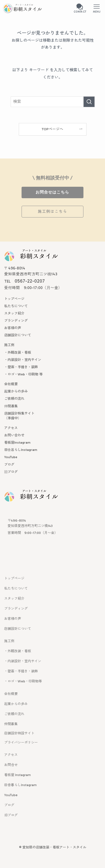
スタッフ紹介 (14, 599)
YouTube (11, 795)
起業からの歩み (16, 704)
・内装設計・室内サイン (23, 661)
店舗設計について (18, 629)
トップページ (14, 578)
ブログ (9, 805)
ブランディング (16, 609)
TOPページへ (53, 129)
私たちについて (16, 588)
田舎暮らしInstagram (20, 785)
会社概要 (11, 694)
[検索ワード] (53, 102)
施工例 (9, 641)
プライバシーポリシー (21, 742)
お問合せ (11, 765)
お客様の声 (13, 619)
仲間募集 (11, 724)
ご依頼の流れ (14, 714)
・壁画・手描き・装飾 (21, 671)
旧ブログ (11, 815)
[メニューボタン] (97, 8)
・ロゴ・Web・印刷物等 (23, 681)
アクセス (11, 755)
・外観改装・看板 (18, 651)
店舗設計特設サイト (19, 733)
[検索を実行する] (89, 102)
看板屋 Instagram (17, 775)
